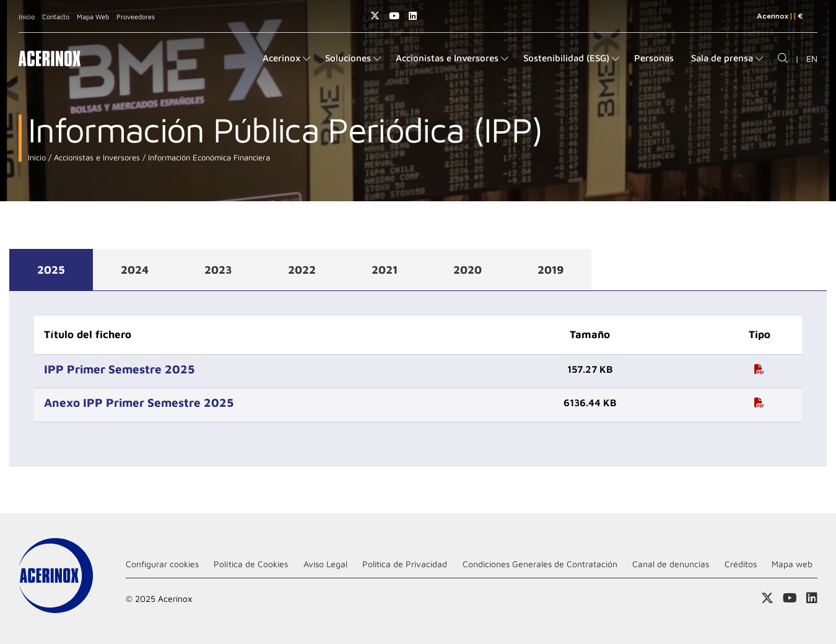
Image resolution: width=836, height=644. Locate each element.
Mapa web (792, 564)
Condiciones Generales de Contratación (540, 564)
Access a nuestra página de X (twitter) (375, 16)
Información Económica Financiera (208, 158)
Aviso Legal (325, 564)
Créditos (741, 564)
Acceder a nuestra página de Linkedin (413, 16)
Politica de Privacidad (405, 564)
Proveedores (136, 16)
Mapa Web (93, 16)
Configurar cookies (162, 564)
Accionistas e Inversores (96, 158)
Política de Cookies (251, 564)
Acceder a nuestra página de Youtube (394, 16)
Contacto (56, 16)
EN (812, 59)
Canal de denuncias (671, 564)
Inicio (27, 16)
